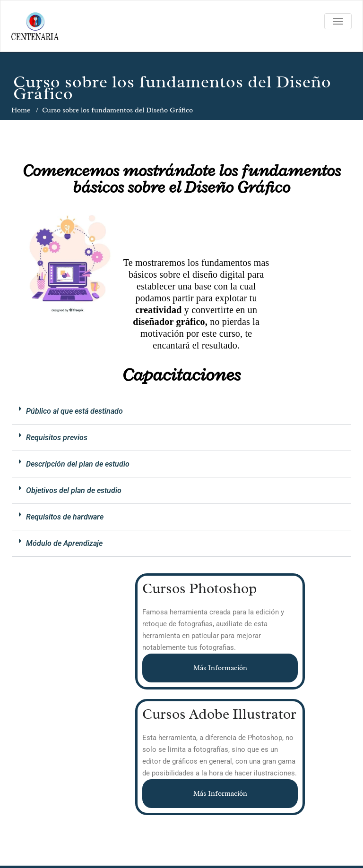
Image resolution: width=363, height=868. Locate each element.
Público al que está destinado (74, 411)
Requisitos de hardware (65, 517)
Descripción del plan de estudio (78, 464)
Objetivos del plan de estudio (74, 490)
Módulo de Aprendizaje (64, 543)
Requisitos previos (57, 438)
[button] (181, 411)
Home (21, 110)
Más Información (220, 668)
